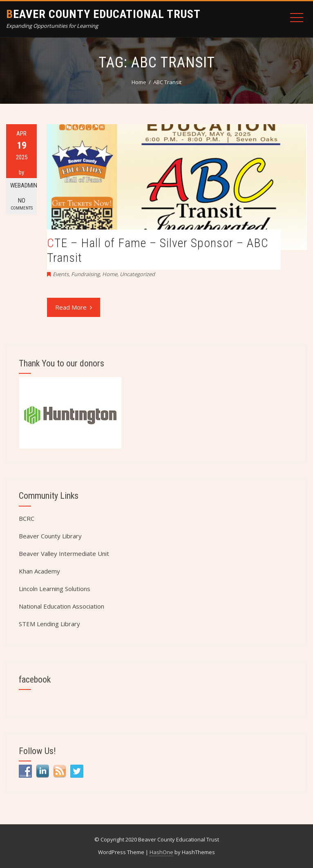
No (21, 204)
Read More (74, 307)
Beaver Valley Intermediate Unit (64, 553)
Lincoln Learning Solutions (55, 589)
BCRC (27, 518)
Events (61, 274)
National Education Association (61, 606)
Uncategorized (137, 274)
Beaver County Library (50, 536)
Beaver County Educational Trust (103, 14)
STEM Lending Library (49, 624)
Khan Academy (39, 571)
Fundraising (85, 274)
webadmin (23, 185)
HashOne (161, 852)
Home (110, 274)
